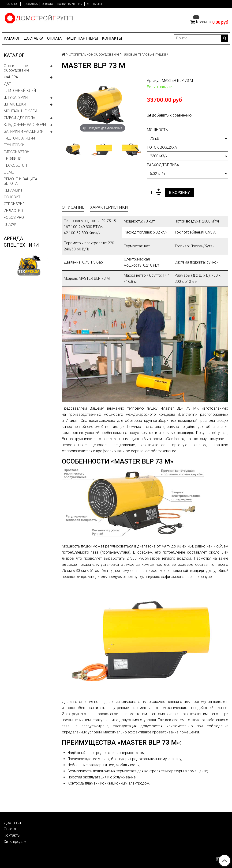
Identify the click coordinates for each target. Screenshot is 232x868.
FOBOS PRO (14, 217)
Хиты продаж (15, 842)
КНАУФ (10, 224)
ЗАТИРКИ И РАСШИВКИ (24, 131)
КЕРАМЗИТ (13, 190)
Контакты (94, 4)
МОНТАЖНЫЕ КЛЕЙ (20, 111)
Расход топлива (163, 165)
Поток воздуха (162, 147)
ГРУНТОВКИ (14, 145)
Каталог (12, 4)
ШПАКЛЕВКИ (15, 104)
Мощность (157, 130)
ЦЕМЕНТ (11, 172)
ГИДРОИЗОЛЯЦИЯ (19, 138)
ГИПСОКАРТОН (17, 152)
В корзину (179, 193)
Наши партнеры (70, 4)
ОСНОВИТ (12, 197)
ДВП (7, 84)
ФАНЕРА (11, 77)
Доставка (30, 4)
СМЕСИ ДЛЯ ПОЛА (19, 118)
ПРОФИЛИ (13, 159)
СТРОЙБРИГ (14, 204)
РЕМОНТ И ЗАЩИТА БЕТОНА (21, 181)
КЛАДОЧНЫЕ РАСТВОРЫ (25, 125)
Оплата (47, 4)
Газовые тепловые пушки (144, 54)
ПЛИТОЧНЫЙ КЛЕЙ (20, 91)
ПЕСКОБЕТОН (15, 165)
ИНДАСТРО (13, 211)
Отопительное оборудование (17, 68)
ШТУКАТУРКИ (16, 97)
